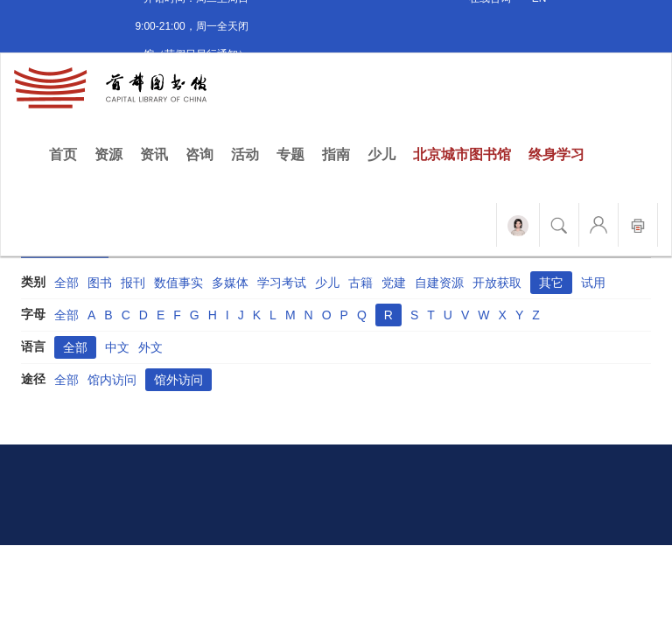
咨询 (199, 154)
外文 (150, 347)
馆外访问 (178, 380)
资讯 (154, 154)
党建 (394, 283)
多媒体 (230, 283)
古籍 (360, 283)
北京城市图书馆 (462, 154)
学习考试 (282, 283)
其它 (551, 283)
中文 (117, 347)
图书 (100, 283)
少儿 (381, 154)
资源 (108, 154)
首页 (67, 154)
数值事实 (178, 283)
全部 (66, 283)
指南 (336, 154)
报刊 (133, 283)
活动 (245, 154)
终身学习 (556, 154)
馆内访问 (112, 380)
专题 (290, 154)
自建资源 (439, 283)
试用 (593, 283)
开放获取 (497, 283)
